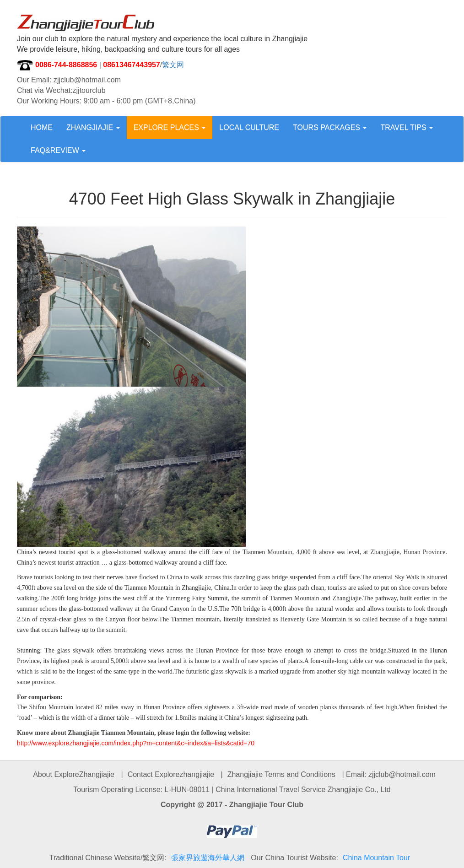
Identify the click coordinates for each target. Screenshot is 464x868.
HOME (42, 127)
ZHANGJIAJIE (93, 127)
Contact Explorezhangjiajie (171, 774)
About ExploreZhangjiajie (74, 774)
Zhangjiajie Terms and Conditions (281, 774)
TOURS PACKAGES (330, 127)
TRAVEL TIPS (407, 127)
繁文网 (173, 65)
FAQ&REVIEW (58, 150)
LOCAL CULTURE (249, 127)
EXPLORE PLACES (170, 127)
